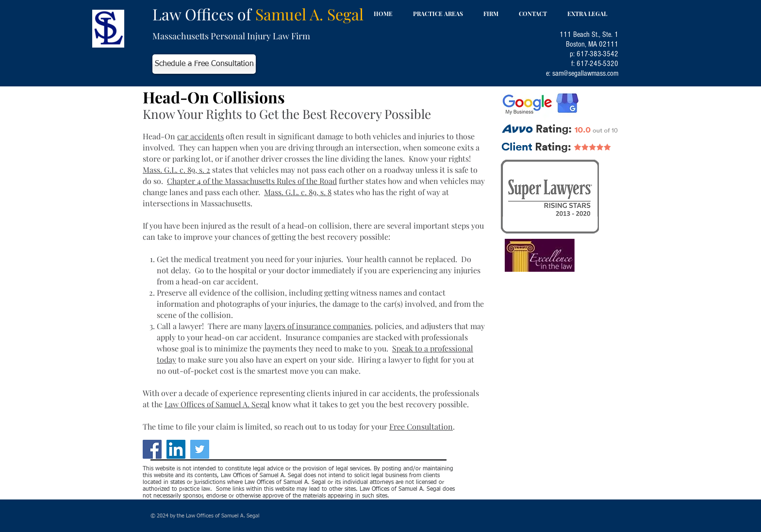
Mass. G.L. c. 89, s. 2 (176, 170)
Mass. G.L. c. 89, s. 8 (298, 192)
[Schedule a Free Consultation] (204, 64)
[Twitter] (200, 449)
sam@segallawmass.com (585, 73)
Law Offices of (258, 14)
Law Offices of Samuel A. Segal (217, 404)
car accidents (200, 136)
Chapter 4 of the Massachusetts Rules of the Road (252, 181)
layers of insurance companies (318, 326)
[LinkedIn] (176, 449)
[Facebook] (152, 449)
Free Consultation (421, 426)
